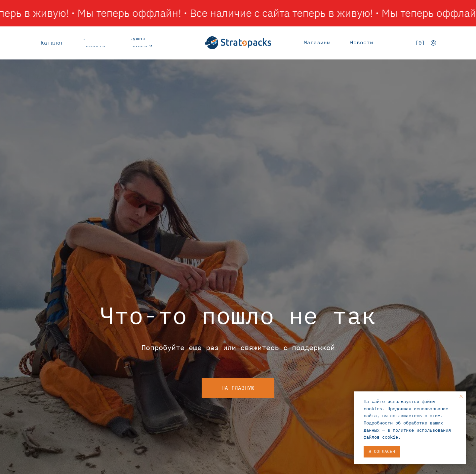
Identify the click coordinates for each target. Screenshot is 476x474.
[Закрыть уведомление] (461, 396)
